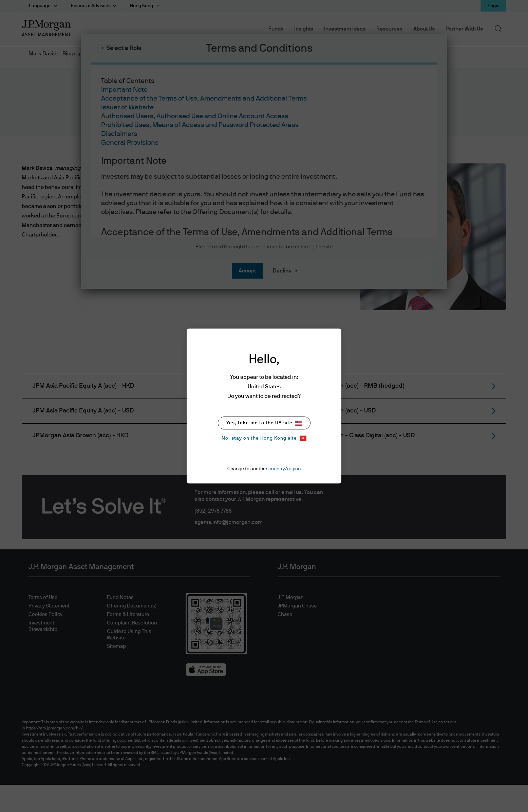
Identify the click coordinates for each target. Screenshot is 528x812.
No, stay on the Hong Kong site (264, 438)
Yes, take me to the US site (264, 423)
